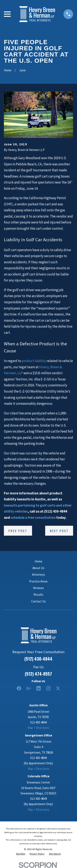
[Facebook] (19, 688)
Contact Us (38, 601)
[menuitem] (21, 854)
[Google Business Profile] (29, 688)
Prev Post (18, 531)
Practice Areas (38, 581)
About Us (38, 568)
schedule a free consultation (33, 518)
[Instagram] (48, 688)
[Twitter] (58, 688)
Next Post (59, 531)
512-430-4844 (38, 722)
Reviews (38, 588)
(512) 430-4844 (38, 659)
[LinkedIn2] (38, 688)
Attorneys (38, 575)
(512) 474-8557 (38, 674)
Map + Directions (38, 728)
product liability (34, 361)
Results (38, 595)
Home (38, 561)
